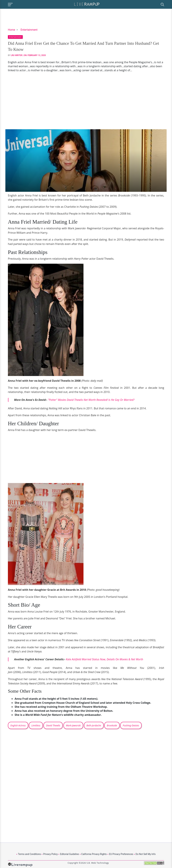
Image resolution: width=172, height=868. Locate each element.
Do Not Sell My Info (146, 854)
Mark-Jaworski (73, 725)
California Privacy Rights (94, 854)
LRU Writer (17, 55)
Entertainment (29, 30)
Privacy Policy (50, 854)
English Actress (18, 725)
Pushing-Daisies (131, 725)
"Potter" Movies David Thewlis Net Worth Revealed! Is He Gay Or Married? (91, 400)
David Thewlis (53, 725)
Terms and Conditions (29, 854)
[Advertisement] (86, 101)
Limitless (36, 725)
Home (12, 30)
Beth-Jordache (94, 725)
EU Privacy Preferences (121, 854)
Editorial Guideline (69, 854)
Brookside (112, 725)
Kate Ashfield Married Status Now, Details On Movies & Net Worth (104, 659)
